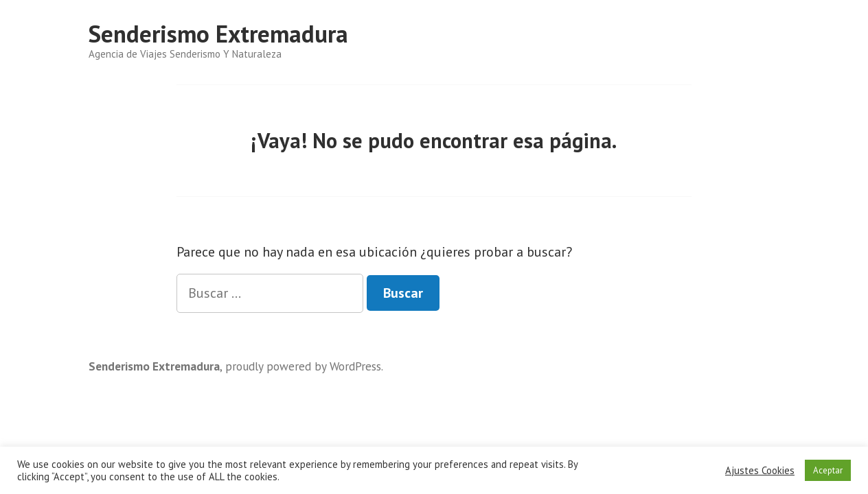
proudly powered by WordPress (303, 366)
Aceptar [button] (828, 470)
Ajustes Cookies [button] (760, 471)
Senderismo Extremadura (218, 34)
